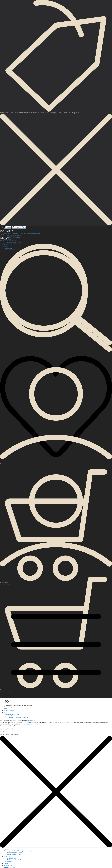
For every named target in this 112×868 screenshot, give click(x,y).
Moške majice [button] (8, 239)
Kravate (6, 863)
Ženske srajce (8, 245)
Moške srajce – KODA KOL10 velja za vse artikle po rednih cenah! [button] (22, 234)
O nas (5, 709)
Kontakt (6, 712)
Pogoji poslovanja (9, 710)
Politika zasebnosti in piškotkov (12, 714)
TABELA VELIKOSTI (10, 867)
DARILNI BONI (8, 865)
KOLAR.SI (7, 729)
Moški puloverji (11, 241)
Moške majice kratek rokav (15, 243)
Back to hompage (9, 707)
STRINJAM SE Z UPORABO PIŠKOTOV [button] (30, 724)
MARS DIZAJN (31, 720)
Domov (6, 232)
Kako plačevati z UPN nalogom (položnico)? (16, 718)
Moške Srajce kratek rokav (15, 236)
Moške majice (8, 856)
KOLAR (2, 241)
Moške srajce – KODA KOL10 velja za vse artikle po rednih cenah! (22, 851)
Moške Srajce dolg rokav (14, 237)
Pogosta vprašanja (9, 716)
